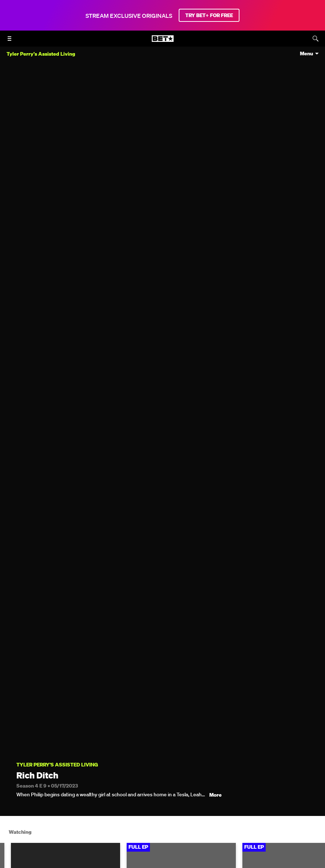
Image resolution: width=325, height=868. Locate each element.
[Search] (316, 39)
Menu (306, 54)
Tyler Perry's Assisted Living (57, 765)
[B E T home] (163, 42)
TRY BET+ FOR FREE (209, 15)
